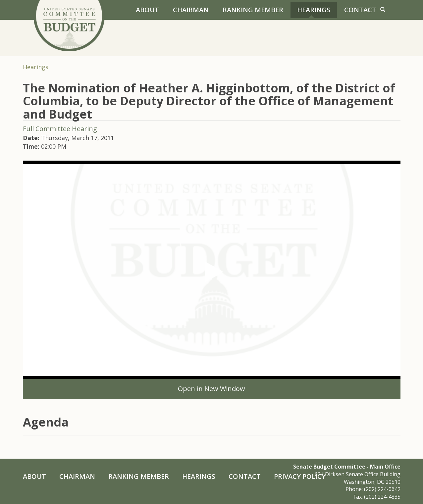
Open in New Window (211, 389)
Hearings (314, 10)
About (147, 10)
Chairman (191, 10)
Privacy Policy (300, 476)
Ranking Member (253, 10)
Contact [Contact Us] (360, 10)
